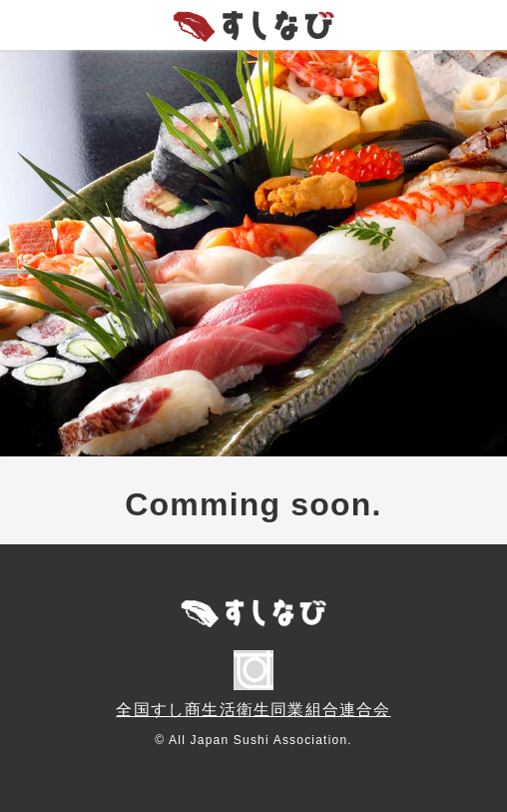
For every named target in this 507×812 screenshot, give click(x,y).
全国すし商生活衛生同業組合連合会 (253, 710)
